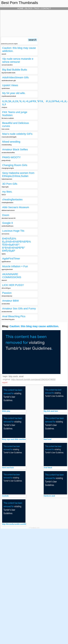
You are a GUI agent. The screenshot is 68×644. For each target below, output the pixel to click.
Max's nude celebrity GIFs (17, 134)
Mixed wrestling (11, 142)
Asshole (5, 496)
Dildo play (6, 411)
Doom (6, 215)
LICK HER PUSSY (13, 285)
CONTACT (46, 9)
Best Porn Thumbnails (20, 3)
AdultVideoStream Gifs (15, 77)
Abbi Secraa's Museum (16, 207)
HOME (21, 9)
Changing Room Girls (15, 165)
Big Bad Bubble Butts (15, 70)
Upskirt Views (10, 85)
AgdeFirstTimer (11, 259)
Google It (8, 223)
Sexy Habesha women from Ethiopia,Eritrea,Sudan (18, 174)
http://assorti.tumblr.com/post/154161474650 (33, 379)
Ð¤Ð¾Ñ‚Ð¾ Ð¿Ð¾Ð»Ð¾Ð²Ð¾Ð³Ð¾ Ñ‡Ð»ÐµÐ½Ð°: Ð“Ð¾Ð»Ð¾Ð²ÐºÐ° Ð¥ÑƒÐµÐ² (17, 245)
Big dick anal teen (51, 411)
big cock (13, 376)
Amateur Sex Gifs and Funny (19, 309)
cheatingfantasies (12, 199)
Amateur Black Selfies (15, 149)
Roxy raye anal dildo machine (14, 439)
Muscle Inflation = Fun (15, 266)
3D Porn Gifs (10, 184)
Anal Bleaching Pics (14, 316)
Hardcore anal (49, 496)
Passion (7, 293)
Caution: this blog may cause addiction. (34, 326)
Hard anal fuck (8, 468)
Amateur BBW (11, 301)
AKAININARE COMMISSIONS (12, 276)
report (5, 382)
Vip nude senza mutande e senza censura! (18, 60)
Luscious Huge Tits (13, 231)
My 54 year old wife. (14, 93)
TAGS (37, 9)
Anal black (48, 468)
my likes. (7, 192)
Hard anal (48, 439)
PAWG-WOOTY (11, 157)
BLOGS (29, 9)
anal (21, 376)
